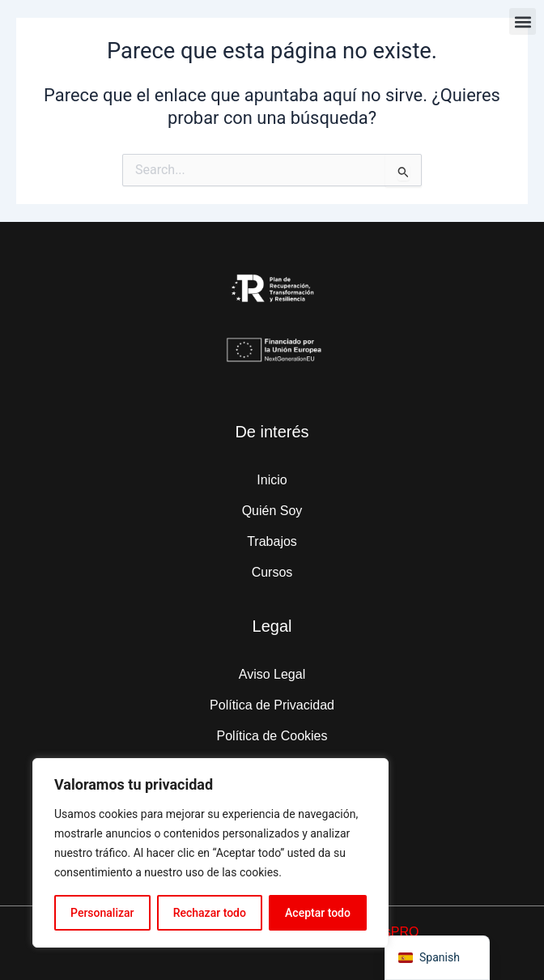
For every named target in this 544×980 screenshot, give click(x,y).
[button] (523, 21)
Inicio (272, 480)
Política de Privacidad (272, 705)
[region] (210, 853)
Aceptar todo (318, 913)
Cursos (272, 572)
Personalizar (102, 913)
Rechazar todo (210, 913)
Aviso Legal (272, 674)
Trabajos (272, 541)
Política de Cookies (272, 736)
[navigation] (437, 958)
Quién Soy (272, 511)
